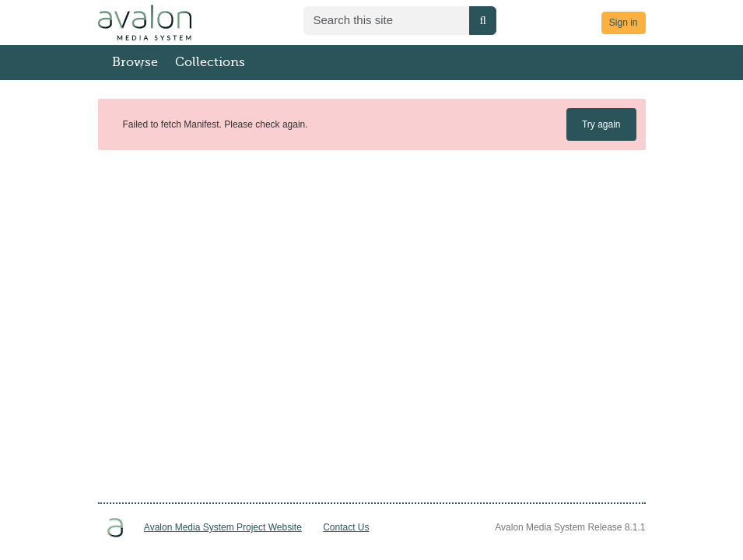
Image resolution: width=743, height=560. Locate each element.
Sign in (624, 23)
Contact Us (346, 527)
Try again (601, 124)
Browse (135, 62)
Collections (210, 62)
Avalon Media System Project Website (223, 527)
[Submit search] (482, 21)
